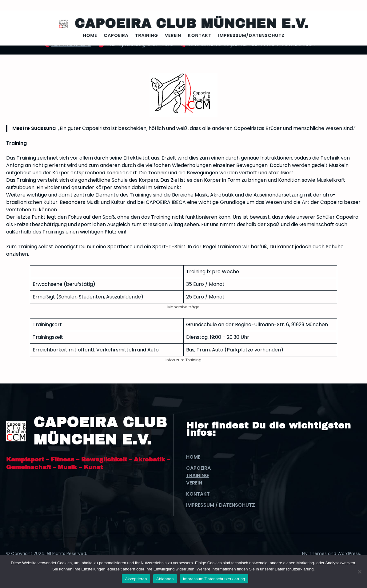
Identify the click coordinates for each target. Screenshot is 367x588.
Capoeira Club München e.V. (189, 24)
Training (197, 475)
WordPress (349, 554)
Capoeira (198, 468)
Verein (194, 483)
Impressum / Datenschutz (221, 505)
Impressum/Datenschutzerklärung (214, 579)
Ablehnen (165, 579)
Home (193, 457)
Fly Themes (314, 554)
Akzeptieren (136, 579)
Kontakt (198, 494)
